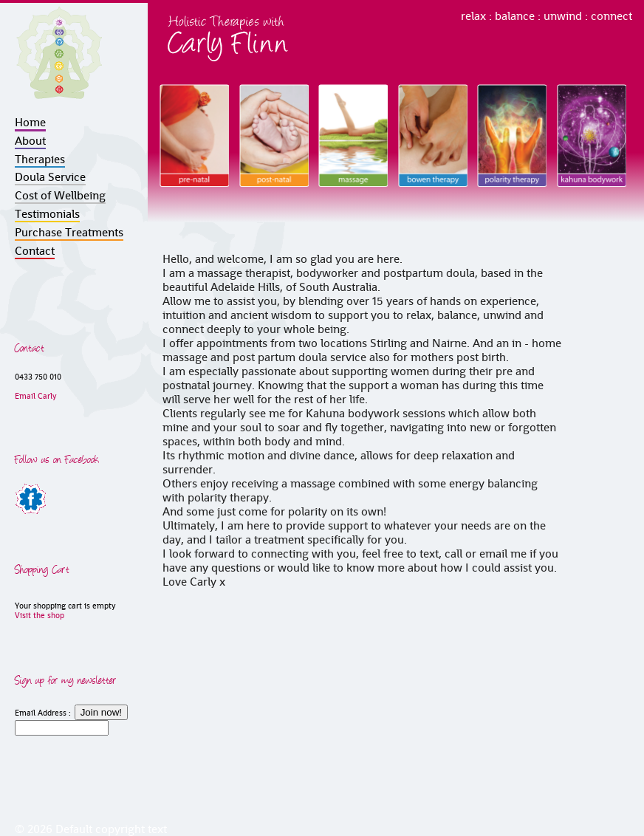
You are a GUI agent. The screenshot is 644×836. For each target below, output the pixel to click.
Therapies (40, 159)
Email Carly (36, 396)
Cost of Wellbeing (60, 195)
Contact (35, 251)
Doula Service (50, 177)
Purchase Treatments (69, 232)
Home (30, 122)
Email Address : (43, 713)
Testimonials (47, 214)
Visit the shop (40, 615)
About (30, 141)
